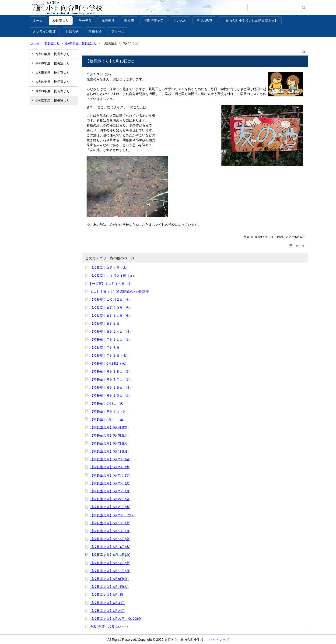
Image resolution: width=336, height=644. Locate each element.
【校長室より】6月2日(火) (109, 443)
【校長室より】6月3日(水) (109, 435)
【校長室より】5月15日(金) (110, 539)
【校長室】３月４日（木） (110, 268)
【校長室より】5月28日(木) (110, 467)
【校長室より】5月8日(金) (109, 579)
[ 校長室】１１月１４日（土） (112, 284)
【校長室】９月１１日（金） (111, 316)
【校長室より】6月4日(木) (109, 427)
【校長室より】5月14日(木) (110, 547)
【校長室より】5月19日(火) (110, 523)
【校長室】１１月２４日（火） (113, 276)
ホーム (38, 21)
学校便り (85, 21)
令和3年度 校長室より (53, 91)
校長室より (61, 21)
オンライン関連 (44, 32)
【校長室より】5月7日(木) (109, 587)
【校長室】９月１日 (105, 324)
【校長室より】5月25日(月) (110, 491)
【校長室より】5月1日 (107, 595)
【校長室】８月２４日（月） (111, 331)
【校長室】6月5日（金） (108, 419)
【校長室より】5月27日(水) (110, 475)
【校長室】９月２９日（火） (111, 308)
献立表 (129, 21)
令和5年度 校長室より (53, 73)
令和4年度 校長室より (53, 82)
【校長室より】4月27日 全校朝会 (116, 619)
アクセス (118, 32)
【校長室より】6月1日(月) (109, 451)
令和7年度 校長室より (53, 54)
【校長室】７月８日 (105, 348)
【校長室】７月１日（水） (110, 355)
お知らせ (72, 32)
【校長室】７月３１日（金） (111, 339)
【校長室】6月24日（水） (109, 363)
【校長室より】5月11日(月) (110, 571)
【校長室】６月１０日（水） (111, 395)
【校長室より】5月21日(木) (110, 507)
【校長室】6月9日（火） (108, 403)
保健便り (108, 21)
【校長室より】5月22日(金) (110, 499)
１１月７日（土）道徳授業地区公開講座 (119, 292)
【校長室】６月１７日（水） (111, 379)
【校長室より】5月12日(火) (110, 563)
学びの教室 (204, 21)
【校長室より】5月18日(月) (110, 531)
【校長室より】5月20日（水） (112, 515)
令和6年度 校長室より (53, 63)
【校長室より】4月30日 (107, 603)
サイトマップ (219, 640)
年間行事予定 (154, 21)
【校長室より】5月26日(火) (110, 483)
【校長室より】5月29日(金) (110, 459)
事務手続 (95, 32)
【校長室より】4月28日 (107, 611)
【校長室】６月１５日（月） (111, 387)
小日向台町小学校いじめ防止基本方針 (250, 21)
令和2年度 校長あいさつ (109, 627)
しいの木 (180, 21)
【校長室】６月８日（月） (110, 411)
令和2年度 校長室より (81, 43)
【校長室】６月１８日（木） (111, 371)
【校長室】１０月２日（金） (111, 299)
